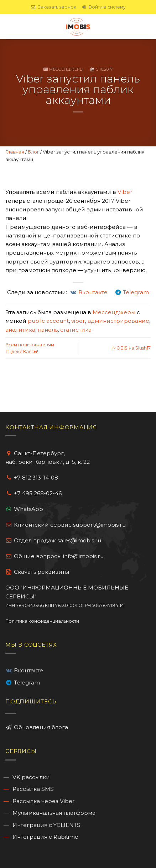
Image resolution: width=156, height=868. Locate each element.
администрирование (118, 321)
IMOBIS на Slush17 (131, 348)
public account (48, 321)
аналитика (20, 330)
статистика (76, 330)
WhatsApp (28, 509)
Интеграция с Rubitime (45, 837)
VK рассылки (31, 777)
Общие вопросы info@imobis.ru (59, 556)
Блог (33, 152)
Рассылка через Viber (44, 801)
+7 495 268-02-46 (38, 493)
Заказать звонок (53, 7)
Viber (125, 192)
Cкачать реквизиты (37, 572)
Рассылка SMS (33, 789)
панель (48, 330)
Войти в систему (103, 7)
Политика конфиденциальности (42, 621)
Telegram (27, 683)
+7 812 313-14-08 (36, 478)
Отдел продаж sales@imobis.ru (58, 540)
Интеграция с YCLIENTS (46, 825)
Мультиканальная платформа (54, 813)
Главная (15, 152)
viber (78, 321)
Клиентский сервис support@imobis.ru (70, 525)
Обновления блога (40, 727)
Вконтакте (28, 670)
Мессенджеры (66, 69)
